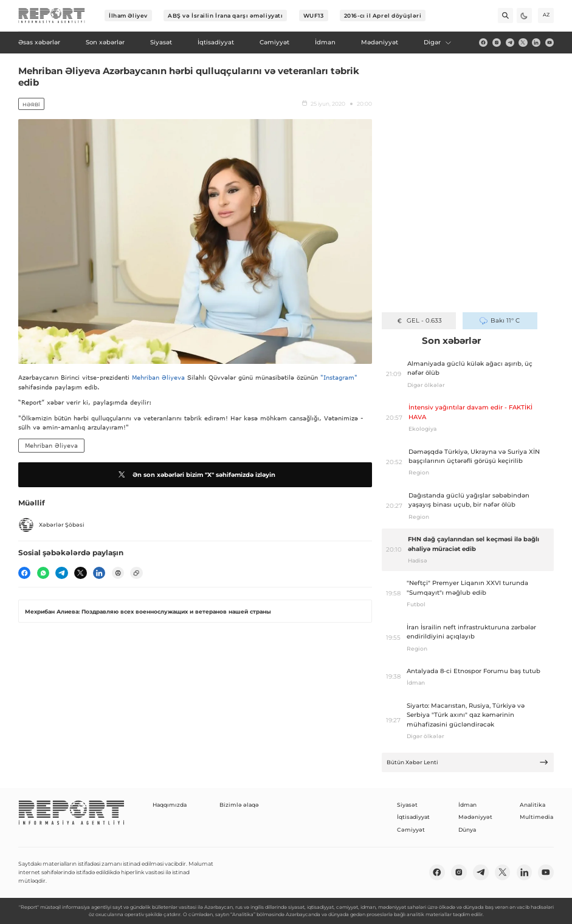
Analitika (532, 805)
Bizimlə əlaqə (239, 805)
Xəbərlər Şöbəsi (51, 525)
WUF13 (314, 15)
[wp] (43, 573)
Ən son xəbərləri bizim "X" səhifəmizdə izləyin (195, 474)
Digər (438, 42)
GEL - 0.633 (419, 320)
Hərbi (31, 104)
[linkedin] (536, 43)
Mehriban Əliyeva (158, 377)
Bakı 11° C (499, 320)
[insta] (497, 43)
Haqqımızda (170, 805)
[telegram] (510, 43)
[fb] (483, 43)
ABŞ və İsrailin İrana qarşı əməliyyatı (225, 15)
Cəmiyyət (411, 830)
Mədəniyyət (475, 817)
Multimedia (536, 817)
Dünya (467, 830)
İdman (467, 805)
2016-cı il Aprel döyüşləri (383, 15)
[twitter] (523, 43)
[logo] (52, 16)
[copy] (136, 573)
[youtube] (550, 43)
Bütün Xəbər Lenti (468, 762)
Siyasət (407, 805)
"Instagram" (339, 377)
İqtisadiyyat (413, 817)
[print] (118, 573)
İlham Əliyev (128, 15)
